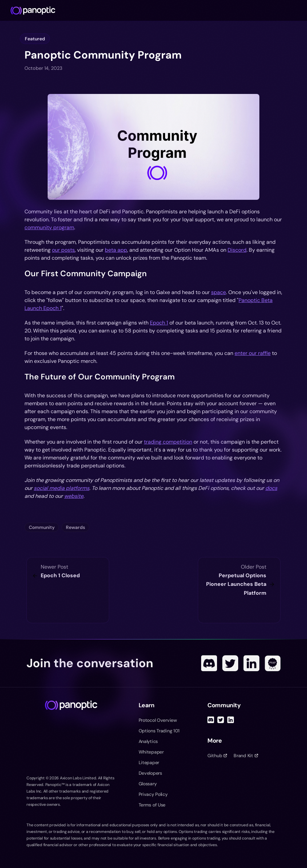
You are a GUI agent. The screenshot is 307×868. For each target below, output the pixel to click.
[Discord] (209, 663)
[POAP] (273, 663)
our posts (63, 250)
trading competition (168, 442)
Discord (237, 250)
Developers (150, 773)
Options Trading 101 (159, 731)
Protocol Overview (158, 720)
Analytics (148, 741)
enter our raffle (253, 353)
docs (271, 488)
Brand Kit (246, 756)
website (74, 496)
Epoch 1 (159, 323)
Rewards (75, 527)
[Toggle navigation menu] (299, 11)
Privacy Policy (153, 794)
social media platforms (62, 488)
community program (49, 227)
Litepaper (149, 762)
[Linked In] (251, 663)
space (219, 292)
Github (217, 756)
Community (42, 527)
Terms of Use (152, 805)
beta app (116, 250)
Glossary (148, 784)
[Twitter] (230, 663)
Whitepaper (151, 752)
